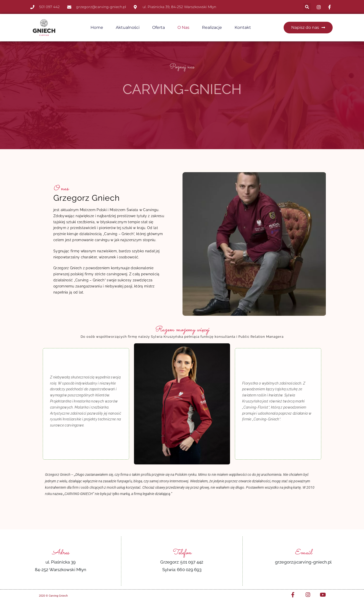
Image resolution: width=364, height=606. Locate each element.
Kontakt (243, 27)
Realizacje (212, 27)
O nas (183, 27)
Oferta (158, 27)
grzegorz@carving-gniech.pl (303, 562)
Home (97, 27)
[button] (307, 7)
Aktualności (128, 27)
